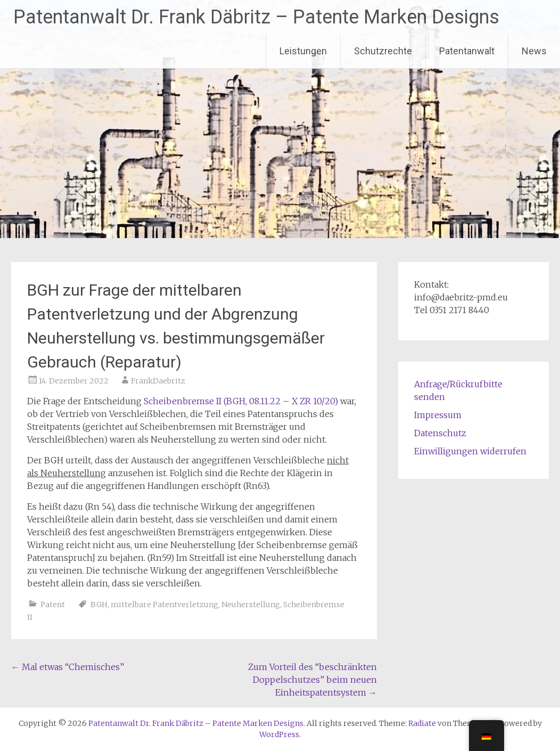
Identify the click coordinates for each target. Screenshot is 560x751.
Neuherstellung (251, 605)
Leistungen (303, 51)
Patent (53, 605)
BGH (99, 605)
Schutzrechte (383, 51)
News (534, 51)
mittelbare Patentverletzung (164, 605)
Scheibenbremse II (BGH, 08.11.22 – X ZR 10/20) (241, 401)
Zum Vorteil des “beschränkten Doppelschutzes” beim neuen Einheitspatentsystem (312, 680)
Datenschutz (440, 433)
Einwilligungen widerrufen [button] (470, 451)
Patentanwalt (467, 51)
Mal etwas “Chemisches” (68, 667)
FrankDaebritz (158, 381)
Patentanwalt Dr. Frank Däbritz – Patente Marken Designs (256, 17)
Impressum (438, 415)
